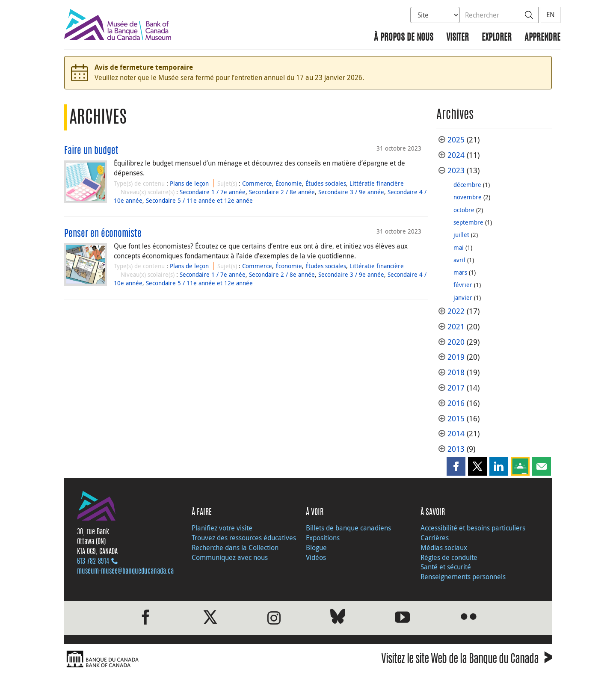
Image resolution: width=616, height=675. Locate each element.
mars (460, 272)
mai (459, 247)
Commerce (257, 183)
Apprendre (542, 38)
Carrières (435, 538)
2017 (456, 388)
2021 (456, 327)
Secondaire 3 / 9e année (351, 192)
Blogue (316, 548)
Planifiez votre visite (222, 528)
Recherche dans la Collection (235, 548)
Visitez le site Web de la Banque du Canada (466, 660)
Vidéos (316, 557)
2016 (456, 403)
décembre (467, 185)
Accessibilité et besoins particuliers (473, 528)
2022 (456, 311)
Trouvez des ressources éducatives (244, 538)
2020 (456, 342)
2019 (456, 357)
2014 (456, 434)
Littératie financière (377, 183)
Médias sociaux (444, 548)
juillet (461, 235)
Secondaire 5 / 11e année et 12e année (199, 200)
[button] (456, 466)
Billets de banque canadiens (348, 528)
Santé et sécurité (446, 567)
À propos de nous (404, 38)
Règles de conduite (449, 557)
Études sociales (326, 183)
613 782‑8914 (93, 562)
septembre (468, 222)
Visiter (458, 38)
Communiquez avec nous (230, 557)
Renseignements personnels (463, 577)
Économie (289, 183)
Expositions (323, 538)
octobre (464, 210)
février (463, 285)
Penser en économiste (103, 234)
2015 (456, 419)
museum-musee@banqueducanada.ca (125, 571)
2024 (456, 155)
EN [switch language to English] (551, 15)
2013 (456, 449)
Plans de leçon (189, 183)
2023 (456, 170)
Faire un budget (91, 151)
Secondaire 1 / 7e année (213, 192)
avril (459, 260)
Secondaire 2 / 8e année (282, 192)
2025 (456, 140)
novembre (468, 197)
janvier (463, 298)
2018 (456, 372)
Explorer (497, 38)
